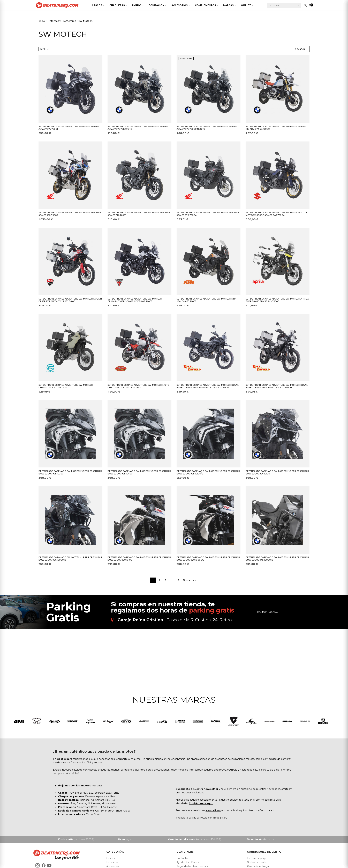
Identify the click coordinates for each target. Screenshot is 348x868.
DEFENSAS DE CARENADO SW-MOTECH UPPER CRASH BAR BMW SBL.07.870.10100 (139, 559)
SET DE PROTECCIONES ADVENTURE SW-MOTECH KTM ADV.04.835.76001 (206, 300)
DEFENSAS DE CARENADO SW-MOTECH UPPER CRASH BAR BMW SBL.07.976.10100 (277, 472)
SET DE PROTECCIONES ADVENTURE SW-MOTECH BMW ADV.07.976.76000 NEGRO (207, 128)
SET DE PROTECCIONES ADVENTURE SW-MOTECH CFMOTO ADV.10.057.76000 (66, 386)
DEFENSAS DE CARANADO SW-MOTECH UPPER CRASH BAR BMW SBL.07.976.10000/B (70, 559)
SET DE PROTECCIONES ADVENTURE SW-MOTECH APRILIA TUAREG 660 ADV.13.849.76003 (277, 300)
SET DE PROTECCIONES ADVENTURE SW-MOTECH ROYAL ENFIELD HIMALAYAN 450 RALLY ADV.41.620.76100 (208, 386)
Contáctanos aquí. (201, 804)
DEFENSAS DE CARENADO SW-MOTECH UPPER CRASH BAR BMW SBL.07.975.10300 (70, 472)
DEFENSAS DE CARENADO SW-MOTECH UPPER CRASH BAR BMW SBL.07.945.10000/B (277, 559)
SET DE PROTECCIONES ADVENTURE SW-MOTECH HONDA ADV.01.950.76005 (70, 214)
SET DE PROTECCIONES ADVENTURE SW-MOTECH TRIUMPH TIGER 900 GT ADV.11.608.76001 (135, 300)
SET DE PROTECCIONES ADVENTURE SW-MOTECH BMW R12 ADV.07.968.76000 (276, 128)
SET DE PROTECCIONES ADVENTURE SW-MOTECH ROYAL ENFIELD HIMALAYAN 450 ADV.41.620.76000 (277, 386)
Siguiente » (189, 580)
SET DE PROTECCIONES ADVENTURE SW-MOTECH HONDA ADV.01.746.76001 (139, 214)
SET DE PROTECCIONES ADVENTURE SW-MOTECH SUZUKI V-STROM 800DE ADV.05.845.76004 (277, 214)
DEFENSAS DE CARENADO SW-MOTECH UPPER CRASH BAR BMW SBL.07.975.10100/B (208, 472)
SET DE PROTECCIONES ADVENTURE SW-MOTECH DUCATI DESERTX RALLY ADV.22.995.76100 (70, 300)
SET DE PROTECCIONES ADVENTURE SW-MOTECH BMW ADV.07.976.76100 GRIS (138, 128)
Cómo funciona (267, 612)
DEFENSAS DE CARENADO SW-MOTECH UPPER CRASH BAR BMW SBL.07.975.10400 (139, 472)
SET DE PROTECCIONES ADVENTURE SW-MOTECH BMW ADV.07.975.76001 (69, 128)
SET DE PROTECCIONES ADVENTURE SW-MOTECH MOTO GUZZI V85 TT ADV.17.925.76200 (139, 386)
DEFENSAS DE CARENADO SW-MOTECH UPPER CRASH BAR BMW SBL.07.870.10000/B (208, 559)
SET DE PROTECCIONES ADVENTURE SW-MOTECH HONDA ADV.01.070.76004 (208, 214)
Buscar (299, 5)
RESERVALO (186, 59)
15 (178, 580)
